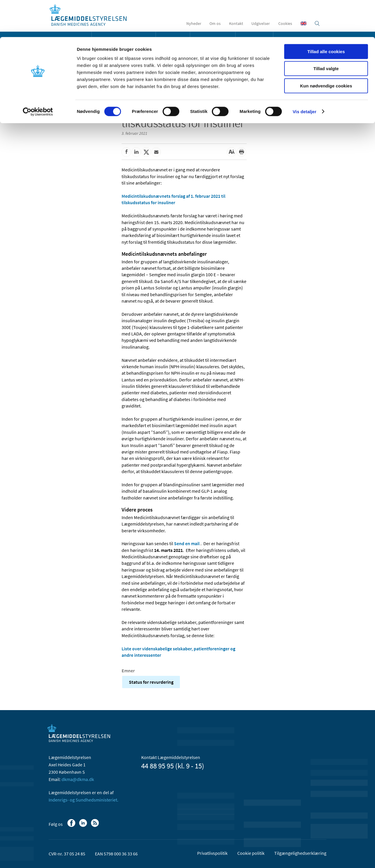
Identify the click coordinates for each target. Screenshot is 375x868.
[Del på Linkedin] (136, 152)
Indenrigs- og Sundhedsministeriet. (83, 800)
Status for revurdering (151, 682)
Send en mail (187, 543)
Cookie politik (251, 853)
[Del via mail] (156, 152)
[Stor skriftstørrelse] (231, 152)
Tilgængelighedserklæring (300, 853)
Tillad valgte (326, 32)
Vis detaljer (305, 75)
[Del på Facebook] (126, 152)
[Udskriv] (241, 152)
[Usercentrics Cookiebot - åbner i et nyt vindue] (38, 75)
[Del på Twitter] (146, 152)
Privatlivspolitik (212, 853)
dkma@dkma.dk (78, 779)
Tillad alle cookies (326, 15)
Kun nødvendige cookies (326, 49)
